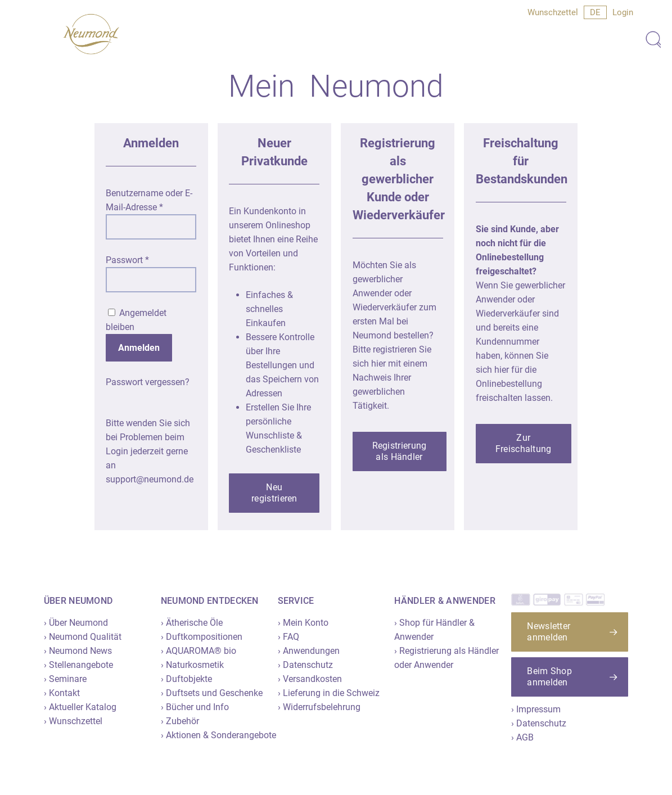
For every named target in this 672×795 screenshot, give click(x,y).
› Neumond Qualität (83, 637)
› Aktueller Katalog (80, 707)
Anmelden (139, 348)
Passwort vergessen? (148, 382)
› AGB (522, 737)
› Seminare (65, 679)
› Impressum (536, 709)
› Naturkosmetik (192, 665)
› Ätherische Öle (192, 623)
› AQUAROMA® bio (199, 651)
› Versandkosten (310, 679)
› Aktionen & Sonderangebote (218, 735)
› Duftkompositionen (202, 637)
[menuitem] (595, 12)
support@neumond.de (150, 479)
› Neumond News (78, 651)
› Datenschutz (305, 665)
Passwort (127, 260)
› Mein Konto (303, 623)
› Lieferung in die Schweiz (329, 693)
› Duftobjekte (186, 679)
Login (623, 12)
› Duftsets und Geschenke (212, 693)
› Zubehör (180, 721)
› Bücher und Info (195, 707)
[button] (274, 493)
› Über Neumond (76, 623)
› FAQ (288, 637)
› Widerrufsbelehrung (319, 707)
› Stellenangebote (78, 665)
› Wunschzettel (73, 721)
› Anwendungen (309, 651)
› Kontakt (62, 693)
